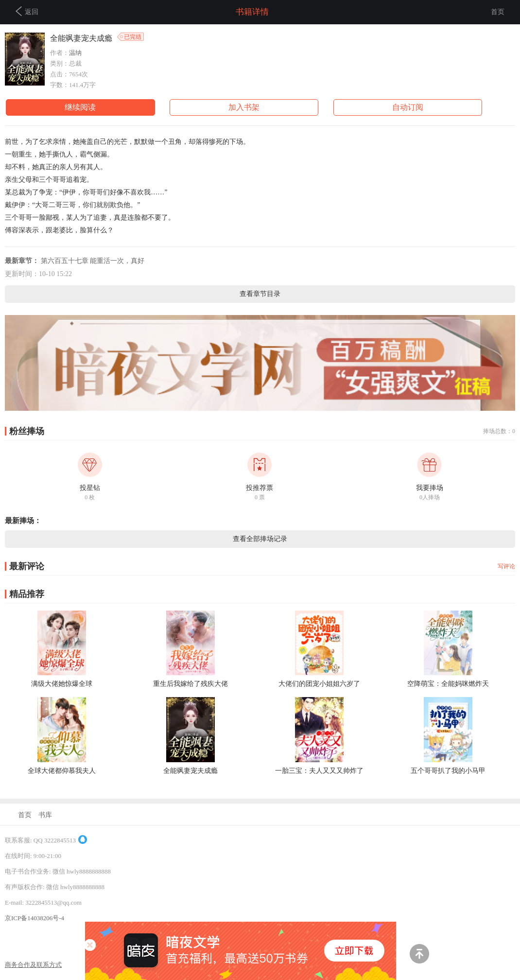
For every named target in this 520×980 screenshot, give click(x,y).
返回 (27, 11)
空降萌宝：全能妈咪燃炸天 (448, 684)
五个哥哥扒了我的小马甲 (448, 771)
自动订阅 (408, 107)
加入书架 (244, 107)
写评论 (506, 566)
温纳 (75, 53)
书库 (45, 815)
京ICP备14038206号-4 (35, 918)
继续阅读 (80, 107)
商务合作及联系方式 (33, 965)
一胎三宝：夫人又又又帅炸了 (319, 771)
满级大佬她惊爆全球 (62, 684)
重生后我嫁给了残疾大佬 (191, 684)
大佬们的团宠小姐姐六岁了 (319, 684)
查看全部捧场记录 (260, 539)
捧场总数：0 (499, 431)
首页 (498, 12)
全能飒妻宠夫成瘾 (191, 771)
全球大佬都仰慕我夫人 (62, 771)
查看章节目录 (260, 294)
